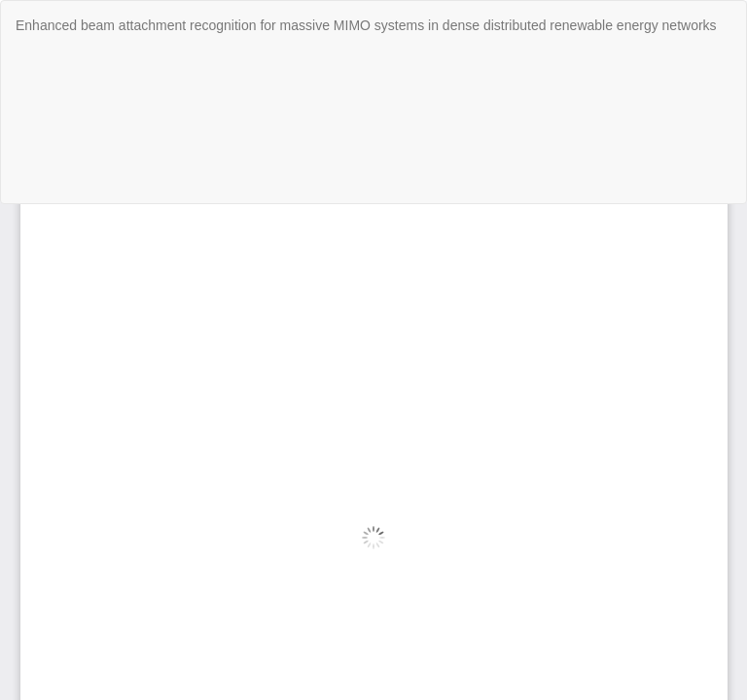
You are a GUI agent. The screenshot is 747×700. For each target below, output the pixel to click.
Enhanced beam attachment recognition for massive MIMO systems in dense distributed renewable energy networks (366, 25)
